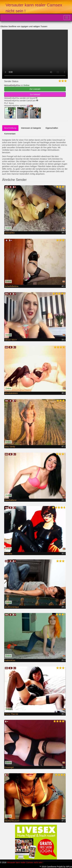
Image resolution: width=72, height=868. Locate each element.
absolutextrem (11, 393)
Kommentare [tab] (10, 134)
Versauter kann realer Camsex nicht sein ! (25, 862)
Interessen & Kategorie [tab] (31, 128)
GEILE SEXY (11, 340)
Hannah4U (10, 233)
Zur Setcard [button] (35, 94)
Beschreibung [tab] (10, 128)
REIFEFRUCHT (12, 821)
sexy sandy (10, 447)
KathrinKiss (10, 660)
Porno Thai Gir (11, 714)
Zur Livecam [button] (35, 89)
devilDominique (12, 607)
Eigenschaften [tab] (52, 128)
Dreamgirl (9, 767)
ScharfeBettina (11, 286)
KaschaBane (11, 500)
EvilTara (8, 554)
